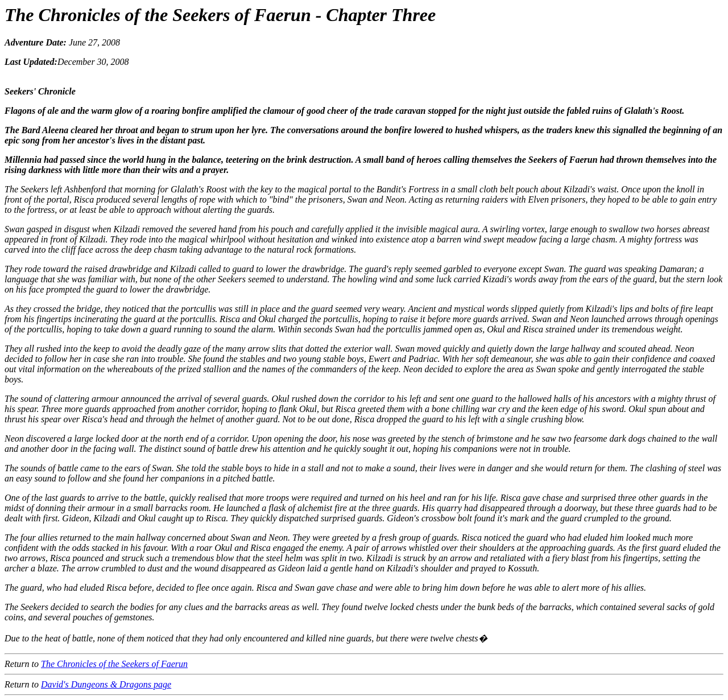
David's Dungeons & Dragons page (106, 684)
